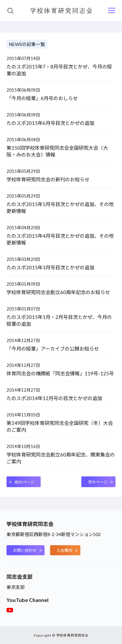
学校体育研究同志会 (61, 11)
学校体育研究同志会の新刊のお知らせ (48, 179)
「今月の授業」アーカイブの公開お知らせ (53, 349)
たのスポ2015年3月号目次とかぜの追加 (50, 267)
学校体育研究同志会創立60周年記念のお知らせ (58, 292)
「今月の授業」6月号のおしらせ (42, 98)
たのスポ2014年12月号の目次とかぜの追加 (54, 398)
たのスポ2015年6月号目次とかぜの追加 (50, 123)
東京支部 (16, 587)
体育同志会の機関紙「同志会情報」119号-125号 (60, 373)
